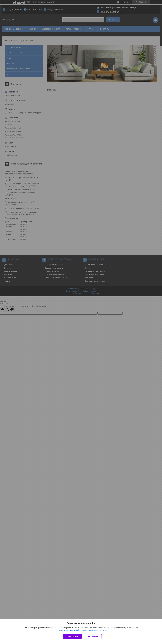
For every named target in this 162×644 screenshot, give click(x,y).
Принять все (72, 636)
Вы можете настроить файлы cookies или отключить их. (80, 630)
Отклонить (93, 636)
